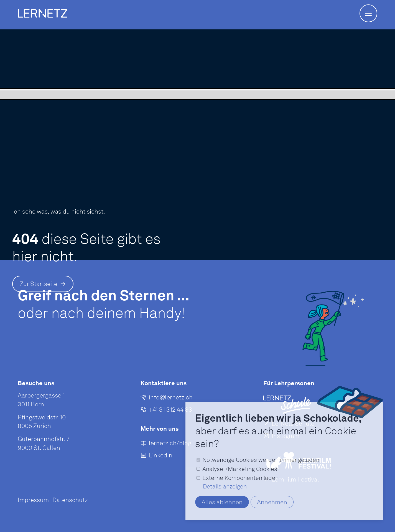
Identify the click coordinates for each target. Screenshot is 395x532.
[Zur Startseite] (43, 284)
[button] (368, 13)
